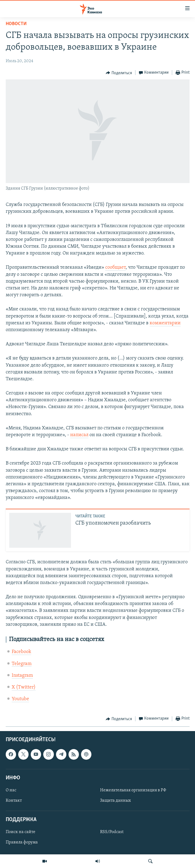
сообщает (115, 267)
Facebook (21, 652)
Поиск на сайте (21, 832)
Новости (16, 24)
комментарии (165, 323)
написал (79, 435)
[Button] (119, 73)
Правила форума (22, 843)
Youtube (20, 699)
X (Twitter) (24, 687)
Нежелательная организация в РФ (133, 790)
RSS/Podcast (112, 832)
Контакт (14, 801)
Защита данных (115, 801)
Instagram (22, 676)
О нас (11, 790)
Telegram (22, 664)
